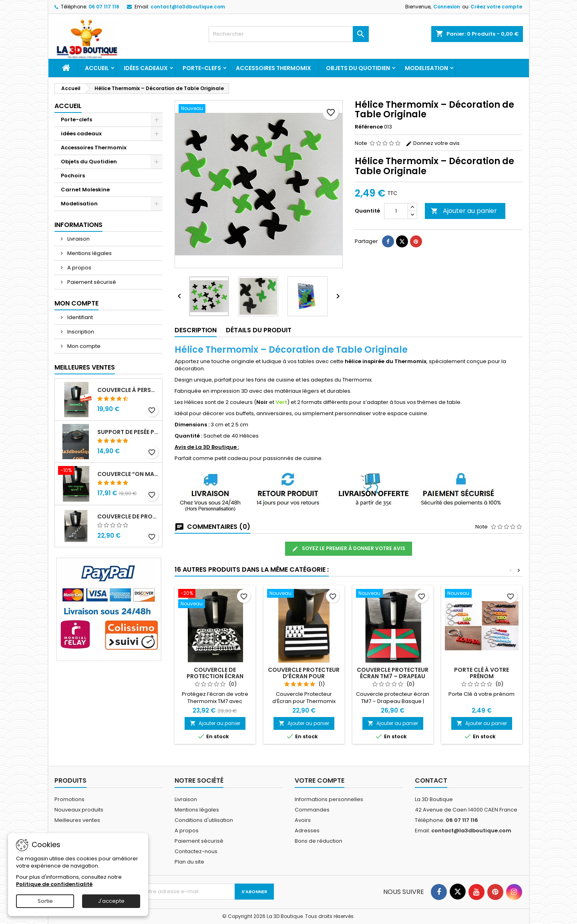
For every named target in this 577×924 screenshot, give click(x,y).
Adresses (307, 831)
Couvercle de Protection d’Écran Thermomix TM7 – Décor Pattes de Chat (128, 516)
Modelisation (426, 68)
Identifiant (79, 317)
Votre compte (320, 780)
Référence (369, 127)
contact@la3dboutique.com (188, 7)
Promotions (69, 799)
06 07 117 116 (104, 7)
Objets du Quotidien (358, 68)
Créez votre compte (496, 7)
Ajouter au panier (464, 211)
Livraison (78, 239)
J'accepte (111, 901)
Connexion (447, 7)
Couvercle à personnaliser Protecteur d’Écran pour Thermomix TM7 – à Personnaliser (128, 390)
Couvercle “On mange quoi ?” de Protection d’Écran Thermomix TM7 (128, 474)
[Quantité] (396, 211)
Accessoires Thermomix (273, 68)
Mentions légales (89, 253)
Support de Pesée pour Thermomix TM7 (128, 432)
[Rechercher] (289, 34)
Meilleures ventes (77, 820)
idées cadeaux (146, 68)
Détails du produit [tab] (259, 330)
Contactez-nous (196, 851)
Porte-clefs (202, 68)
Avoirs (303, 820)
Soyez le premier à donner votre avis (349, 548)
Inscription (80, 332)
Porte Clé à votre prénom (482, 673)
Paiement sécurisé (91, 282)
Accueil (97, 68)
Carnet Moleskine (85, 190)
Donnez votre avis (433, 143)
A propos (79, 268)
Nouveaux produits (79, 810)
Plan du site (189, 862)
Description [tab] (196, 330)
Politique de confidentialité (54, 884)
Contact (431, 780)
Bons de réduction (319, 841)
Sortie (45, 901)
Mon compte (83, 346)
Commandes (312, 810)
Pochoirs (73, 176)
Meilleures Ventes (85, 367)
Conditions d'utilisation (204, 820)
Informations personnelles (329, 799)
